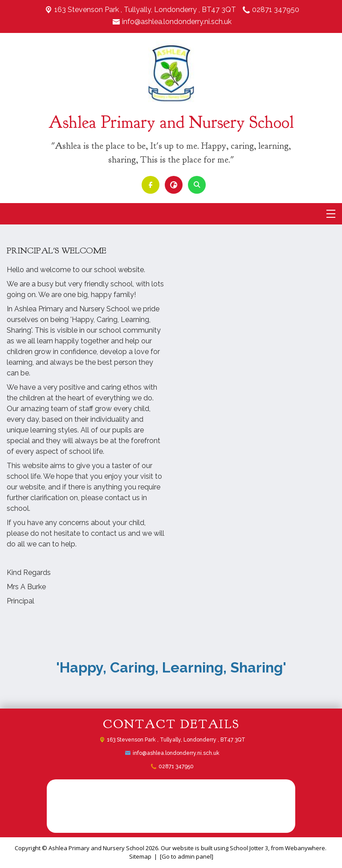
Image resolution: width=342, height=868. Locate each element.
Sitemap (140, 856)
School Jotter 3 (249, 848)
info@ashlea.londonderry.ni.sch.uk (177, 22)
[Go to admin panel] (187, 856)
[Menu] (331, 214)
